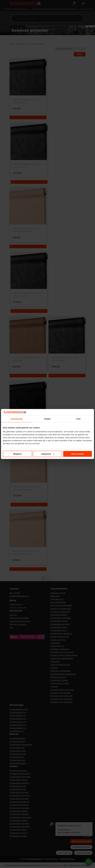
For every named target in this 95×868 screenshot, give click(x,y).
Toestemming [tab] (17, 419)
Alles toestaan (78, 454)
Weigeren (17, 454)
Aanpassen (48, 454)
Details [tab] (47, 419)
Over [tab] (78, 419)
